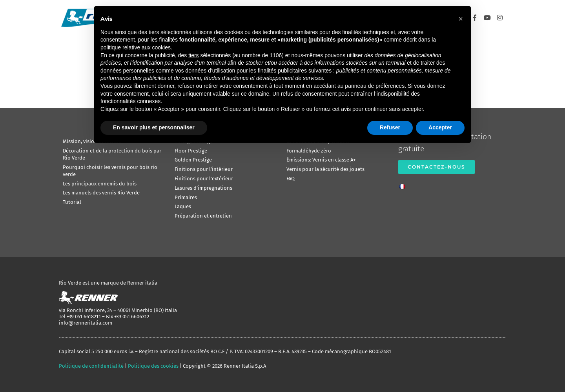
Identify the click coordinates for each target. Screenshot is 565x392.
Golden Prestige (193, 160)
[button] (461, 19)
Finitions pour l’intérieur (204, 169)
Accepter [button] (440, 127)
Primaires (186, 197)
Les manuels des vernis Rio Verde (101, 193)
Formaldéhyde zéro (309, 151)
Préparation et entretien (203, 216)
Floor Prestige (191, 151)
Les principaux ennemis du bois (100, 184)
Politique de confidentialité (91, 366)
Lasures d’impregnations (203, 188)
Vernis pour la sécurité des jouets (325, 169)
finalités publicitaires (282, 71)
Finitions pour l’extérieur (204, 179)
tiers (193, 55)
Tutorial (72, 202)
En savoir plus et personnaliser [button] (154, 127)
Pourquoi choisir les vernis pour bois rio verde (110, 171)
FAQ (291, 179)
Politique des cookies (153, 366)
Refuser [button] (390, 127)
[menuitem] (404, 184)
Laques (183, 206)
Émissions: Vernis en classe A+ (321, 160)
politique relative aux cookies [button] (136, 47)
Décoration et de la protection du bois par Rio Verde (112, 154)
